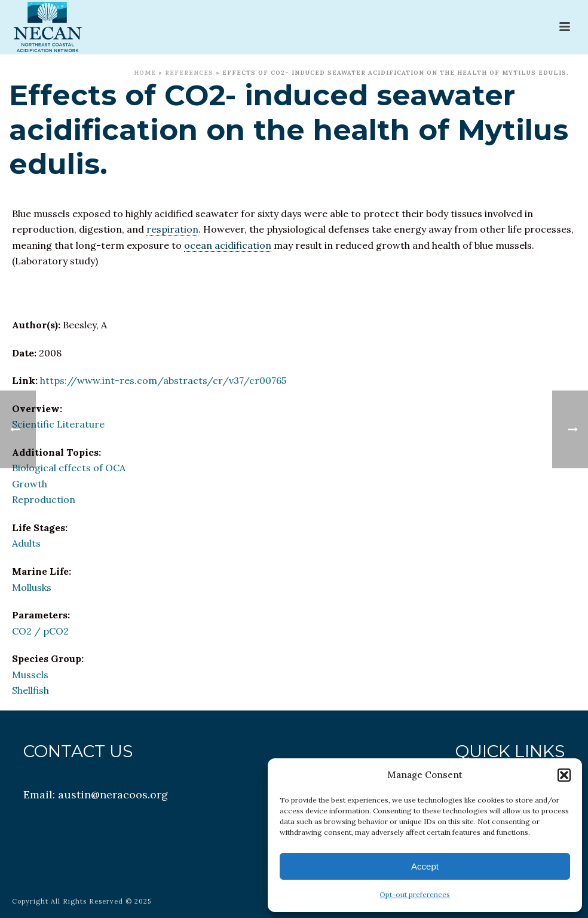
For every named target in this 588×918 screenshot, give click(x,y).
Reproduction (44, 499)
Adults (26, 543)
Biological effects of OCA (69, 468)
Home (145, 73)
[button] (564, 775)
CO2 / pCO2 (40, 631)
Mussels (30, 675)
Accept (425, 866)
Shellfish (30, 690)
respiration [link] (172, 229)
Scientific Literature (58, 424)
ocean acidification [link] (228, 245)
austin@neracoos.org (113, 795)
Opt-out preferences (415, 894)
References (189, 73)
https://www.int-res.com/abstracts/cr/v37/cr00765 (163, 380)
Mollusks (32, 587)
